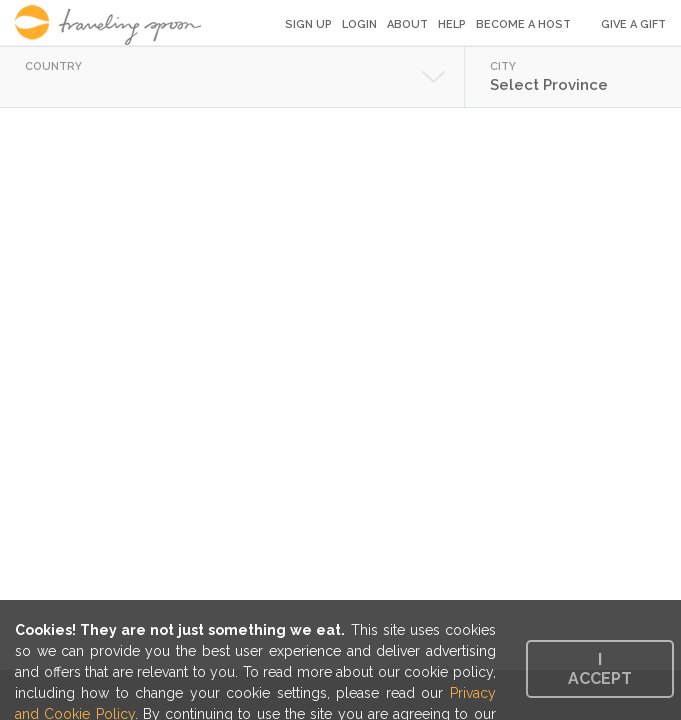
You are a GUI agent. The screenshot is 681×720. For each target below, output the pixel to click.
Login (359, 24)
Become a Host (523, 24)
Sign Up (308, 24)
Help (452, 24)
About (407, 24)
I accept (600, 669)
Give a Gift (633, 24)
